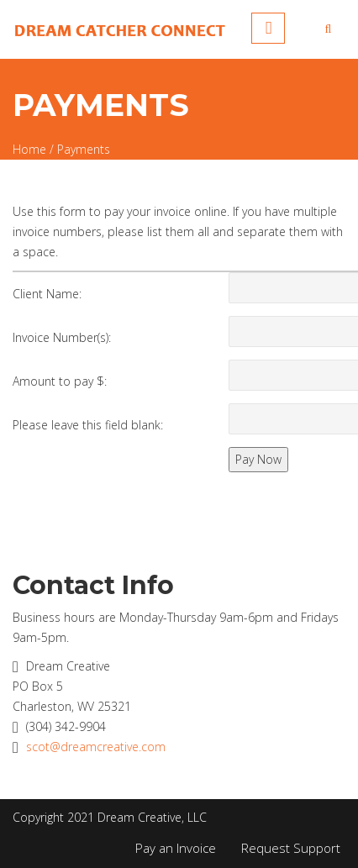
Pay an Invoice (176, 848)
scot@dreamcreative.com (96, 747)
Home (29, 149)
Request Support (291, 848)
